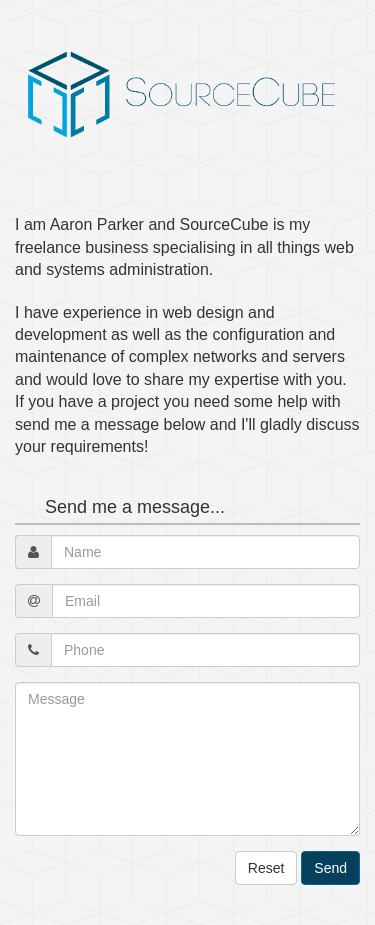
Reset (266, 868)
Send (330, 868)
